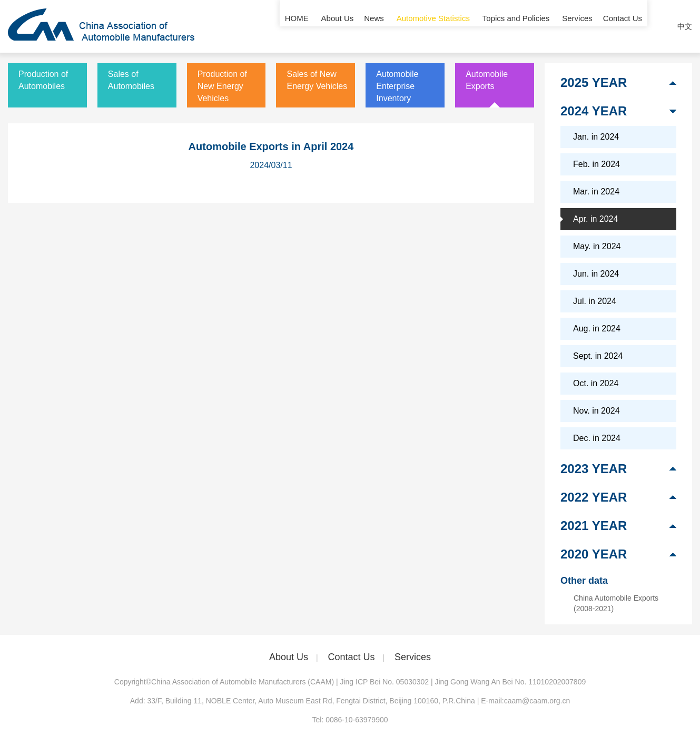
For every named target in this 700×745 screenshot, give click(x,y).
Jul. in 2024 (595, 301)
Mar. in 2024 (596, 192)
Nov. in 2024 (597, 411)
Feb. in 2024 (597, 164)
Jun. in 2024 (596, 274)
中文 (685, 26)
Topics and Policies (516, 26)
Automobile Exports (487, 80)
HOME (297, 26)
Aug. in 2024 (597, 329)
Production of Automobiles (43, 80)
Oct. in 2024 (596, 383)
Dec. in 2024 (597, 438)
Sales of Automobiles (131, 80)
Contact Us (623, 26)
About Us (338, 26)
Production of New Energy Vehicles (222, 86)
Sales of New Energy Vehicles (317, 80)
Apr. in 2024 (595, 219)
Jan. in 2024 (596, 137)
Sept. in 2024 (598, 356)
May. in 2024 (597, 246)
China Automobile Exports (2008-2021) (616, 603)
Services (577, 26)
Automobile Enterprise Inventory (397, 86)
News (374, 26)
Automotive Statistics (433, 26)
